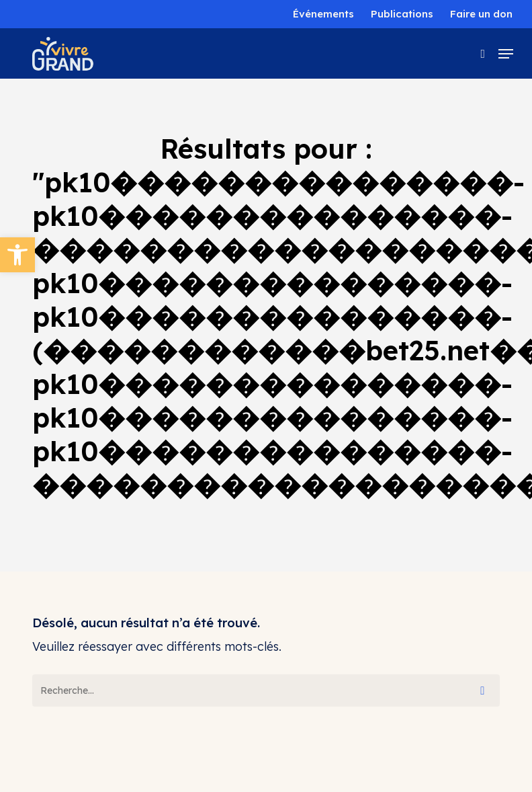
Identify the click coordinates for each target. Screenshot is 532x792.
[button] (17, 255)
